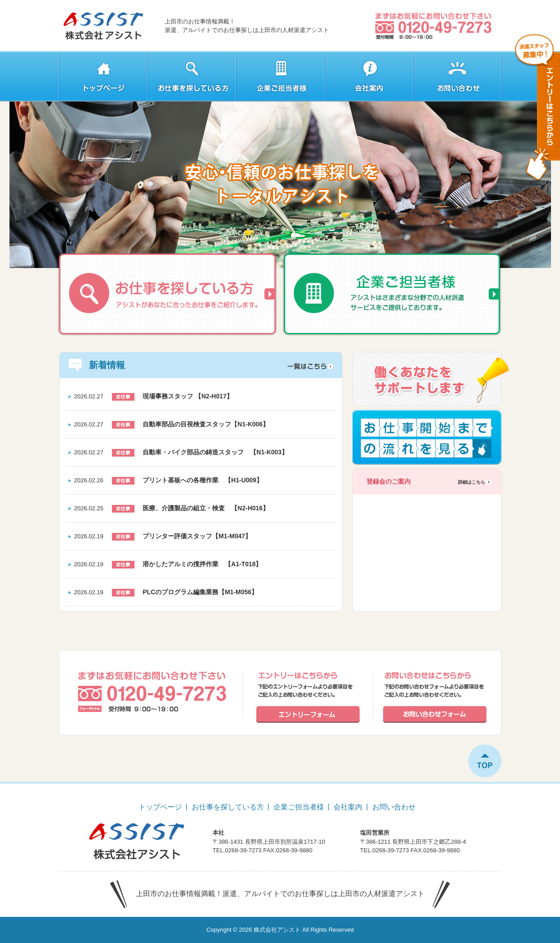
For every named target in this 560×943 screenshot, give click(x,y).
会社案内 (348, 807)
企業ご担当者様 (299, 807)
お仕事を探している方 (228, 807)
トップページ (160, 807)
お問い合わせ (394, 807)
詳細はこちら (472, 482)
